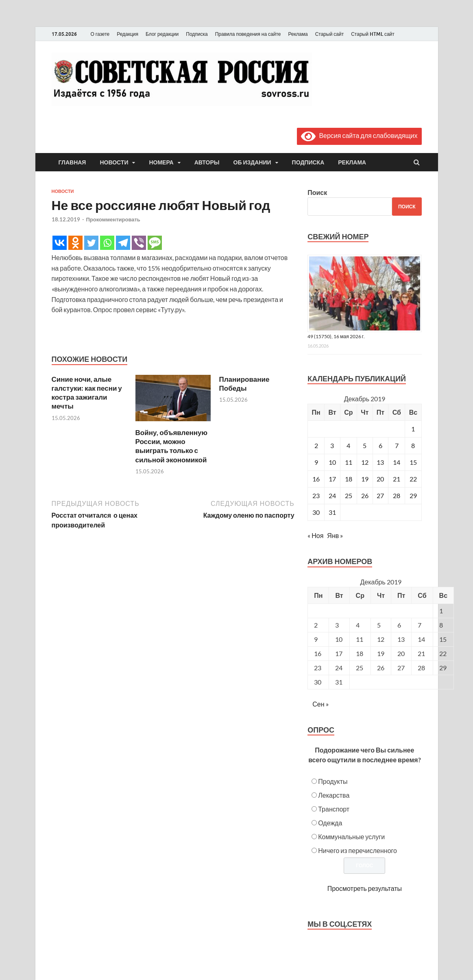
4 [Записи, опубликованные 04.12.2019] (348, 445)
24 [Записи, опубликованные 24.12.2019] (332, 495)
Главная (72, 162)
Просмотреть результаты (365, 888)
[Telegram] (123, 243)
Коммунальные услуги (351, 837)
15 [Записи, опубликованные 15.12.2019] (413, 462)
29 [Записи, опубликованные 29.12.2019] (413, 495)
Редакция (128, 34)
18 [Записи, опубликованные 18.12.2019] (349, 479)
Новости (114, 162)
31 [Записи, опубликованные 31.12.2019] (332, 512)
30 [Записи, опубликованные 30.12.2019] (316, 512)
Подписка (197, 34)
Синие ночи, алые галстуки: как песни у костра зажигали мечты (87, 393)
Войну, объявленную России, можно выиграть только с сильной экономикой (172, 446)
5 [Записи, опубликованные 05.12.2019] (365, 445)
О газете (100, 34)
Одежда (330, 823)
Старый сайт (330, 34)
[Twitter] (91, 243)
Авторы (207, 162)
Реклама (298, 34)
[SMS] (155, 243)
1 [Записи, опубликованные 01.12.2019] (413, 429)
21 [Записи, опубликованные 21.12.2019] (397, 479)
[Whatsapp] (107, 243)
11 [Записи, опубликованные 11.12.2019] (349, 462)
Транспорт (334, 809)
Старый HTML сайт (373, 34)
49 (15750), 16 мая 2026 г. (336, 336)
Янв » (335, 535)
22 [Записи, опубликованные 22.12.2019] (413, 479)
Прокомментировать (113, 219)
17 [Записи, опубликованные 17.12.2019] (332, 479)
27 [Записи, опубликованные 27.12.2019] (380, 495)
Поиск (317, 192)
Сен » (320, 704)
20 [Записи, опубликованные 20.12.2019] (380, 479)
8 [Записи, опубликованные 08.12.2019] (413, 445)
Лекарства (334, 795)
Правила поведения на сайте (248, 34)
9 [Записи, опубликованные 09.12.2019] (316, 462)
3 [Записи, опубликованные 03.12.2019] (332, 445)
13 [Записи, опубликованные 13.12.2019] (380, 462)
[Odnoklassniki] (75, 243)
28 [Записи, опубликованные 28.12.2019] (397, 495)
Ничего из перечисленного (357, 850)
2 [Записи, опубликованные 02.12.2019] (316, 445)
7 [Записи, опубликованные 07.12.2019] (397, 445)
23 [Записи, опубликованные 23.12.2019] (316, 495)
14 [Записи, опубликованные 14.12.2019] (397, 462)
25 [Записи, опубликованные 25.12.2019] (349, 495)
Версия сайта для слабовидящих (359, 135)
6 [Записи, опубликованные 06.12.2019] (380, 445)
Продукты (333, 781)
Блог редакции (162, 34)
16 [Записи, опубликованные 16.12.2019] (316, 479)
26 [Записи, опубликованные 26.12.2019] (365, 495)
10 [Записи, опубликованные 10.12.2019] (332, 462)
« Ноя (315, 535)
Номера (161, 162)
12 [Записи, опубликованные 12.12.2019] (365, 462)
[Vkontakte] (60, 243)
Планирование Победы (244, 384)
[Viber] (139, 243)
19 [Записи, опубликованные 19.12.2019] (365, 479)
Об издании (252, 162)
